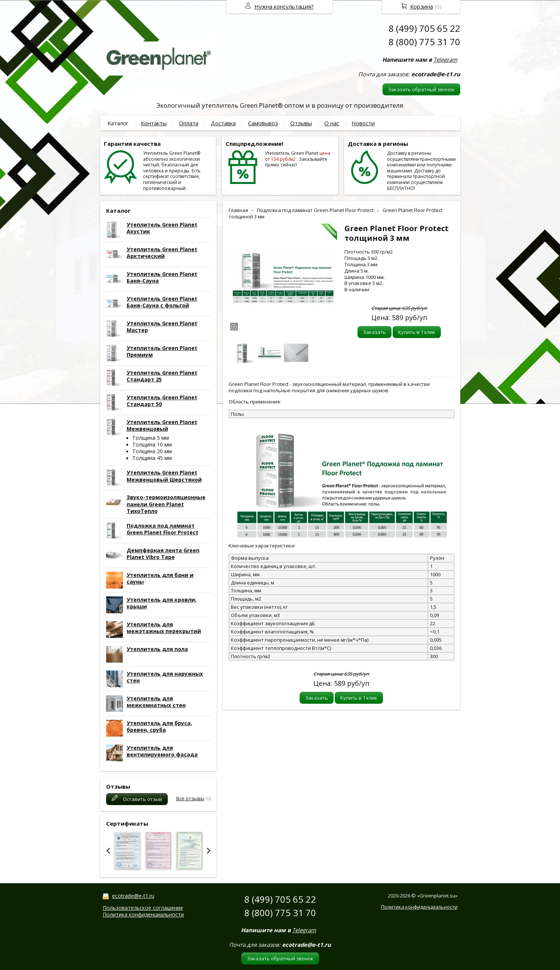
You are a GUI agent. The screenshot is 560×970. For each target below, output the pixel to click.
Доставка (223, 123)
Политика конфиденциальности (143, 914)
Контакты (154, 123)
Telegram (445, 59)
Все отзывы (190, 798)
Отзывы (301, 123)
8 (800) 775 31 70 (424, 42)
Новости (363, 123)
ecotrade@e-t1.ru (133, 896)
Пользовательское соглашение (143, 908)
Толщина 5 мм (151, 438)
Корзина (422, 6)
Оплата (189, 123)
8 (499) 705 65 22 (424, 28)
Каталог (118, 123)
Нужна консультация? (284, 6)
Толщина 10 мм (152, 444)
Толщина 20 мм (152, 451)
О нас (332, 123)
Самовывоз (263, 123)
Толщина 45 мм (152, 458)
